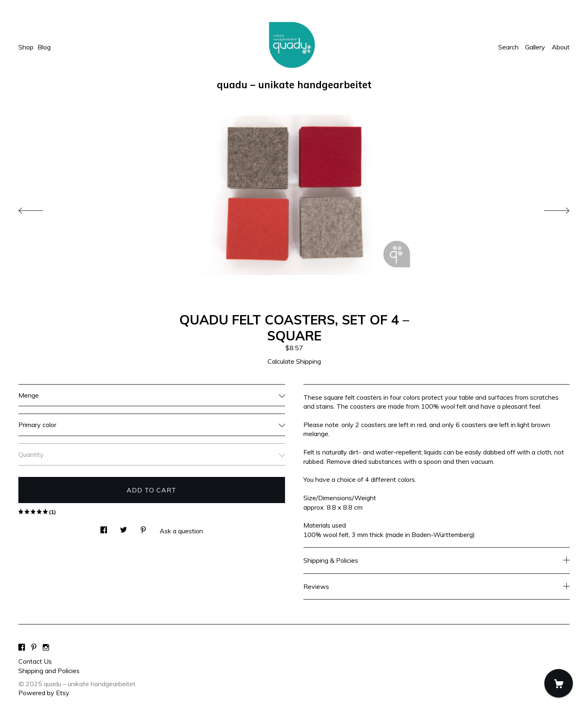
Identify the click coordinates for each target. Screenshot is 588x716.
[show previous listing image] (39, 208)
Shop (26, 47)
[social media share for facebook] (104, 527)
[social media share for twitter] (124, 527)
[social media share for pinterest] (143, 527)
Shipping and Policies (49, 671)
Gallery (535, 47)
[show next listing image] (549, 208)
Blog (44, 47)
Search (508, 47)
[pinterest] (34, 647)
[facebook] (22, 647)
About (561, 47)
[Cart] (559, 683)
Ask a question (181, 531)
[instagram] (46, 647)
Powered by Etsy (44, 693)
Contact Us (35, 661)
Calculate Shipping (294, 361)
